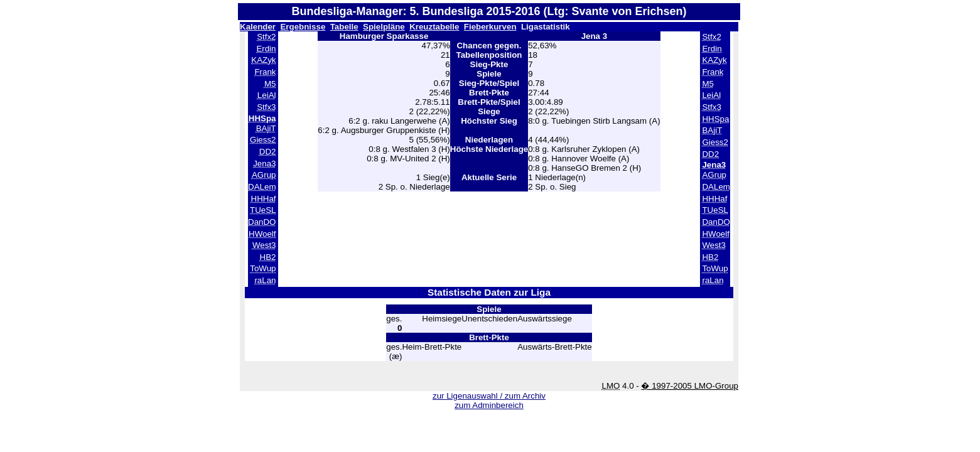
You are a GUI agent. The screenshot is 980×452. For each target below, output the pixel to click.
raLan (265, 280)
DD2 (268, 152)
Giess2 (263, 140)
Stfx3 (266, 107)
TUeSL (263, 210)
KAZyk (263, 60)
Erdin (266, 49)
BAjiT (266, 128)
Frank (265, 72)
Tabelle (344, 27)
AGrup (264, 175)
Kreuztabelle (434, 27)
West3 (264, 245)
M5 (270, 84)
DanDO (262, 222)
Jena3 (264, 164)
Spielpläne (384, 27)
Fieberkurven (490, 27)
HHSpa (715, 119)
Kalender (258, 27)
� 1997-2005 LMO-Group (690, 386)
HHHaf (264, 199)
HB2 (268, 257)
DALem (262, 187)
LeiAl (267, 95)
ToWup (263, 268)
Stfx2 (266, 37)
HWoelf (262, 234)
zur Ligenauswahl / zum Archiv (489, 396)
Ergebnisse (303, 27)
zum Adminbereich (489, 405)
